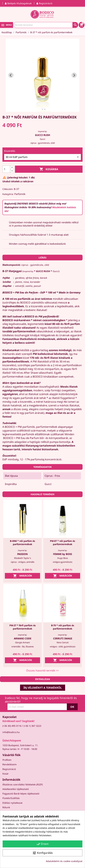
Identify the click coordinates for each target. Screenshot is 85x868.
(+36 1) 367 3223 (32, 726)
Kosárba (49, 169)
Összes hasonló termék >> (42, 670)
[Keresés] (46, 25)
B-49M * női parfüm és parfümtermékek (22, 543)
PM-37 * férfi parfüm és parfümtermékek (23, 627)
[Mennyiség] (6, 169)
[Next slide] (74, 75)
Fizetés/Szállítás (11, 798)
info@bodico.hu (11, 732)
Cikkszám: (8, 189)
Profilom (7, 760)
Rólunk (6, 807)
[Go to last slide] (11, 75)
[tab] (40, 109)
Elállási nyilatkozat (12, 803)
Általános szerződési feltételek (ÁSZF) (23, 784)
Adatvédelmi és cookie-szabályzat (64, 861)
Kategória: (8, 194)
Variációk (23, 576)
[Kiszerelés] (42, 157)
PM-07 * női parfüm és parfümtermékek (63, 543)
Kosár (6, 774)
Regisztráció (9, 769)
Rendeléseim (10, 764)
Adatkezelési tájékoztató (16, 789)
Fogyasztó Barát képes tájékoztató (21, 794)
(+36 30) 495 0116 (12, 726)
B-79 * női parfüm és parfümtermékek (63, 627)
